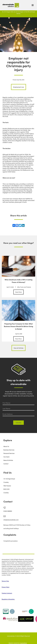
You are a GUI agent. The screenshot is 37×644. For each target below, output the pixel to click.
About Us (6, 446)
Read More (18, 292)
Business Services (9, 450)
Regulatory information (8, 599)
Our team (6, 457)
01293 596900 (8, 511)
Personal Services (9, 453)
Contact (6, 464)
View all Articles (18, 348)
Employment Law (18, 87)
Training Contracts (7, 593)
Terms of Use (5, 581)
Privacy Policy (6, 587)
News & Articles (8, 460)
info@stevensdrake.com (11, 520)
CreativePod (23, 643)
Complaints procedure (10, 541)
